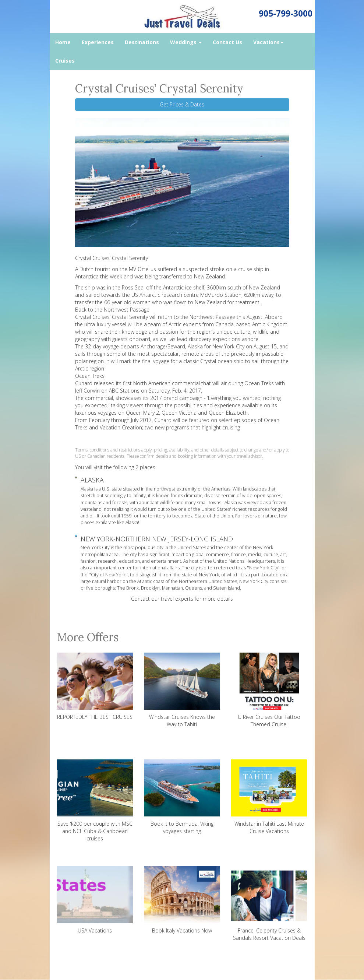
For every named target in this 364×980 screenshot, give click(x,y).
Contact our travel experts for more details (182, 599)
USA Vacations (95, 900)
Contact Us (227, 42)
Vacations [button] (268, 42)
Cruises (65, 61)
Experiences (98, 42)
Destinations (142, 42)
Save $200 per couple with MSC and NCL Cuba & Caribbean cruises (95, 801)
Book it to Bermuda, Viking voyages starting (182, 797)
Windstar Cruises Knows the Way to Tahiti (182, 690)
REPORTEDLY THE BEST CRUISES (95, 686)
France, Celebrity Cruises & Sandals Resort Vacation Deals (269, 904)
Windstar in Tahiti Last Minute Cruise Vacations (269, 797)
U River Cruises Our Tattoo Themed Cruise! (269, 690)
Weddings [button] (186, 42)
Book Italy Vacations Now (182, 900)
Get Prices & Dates (182, 104)
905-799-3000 (286, 13)
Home (63, 42)
